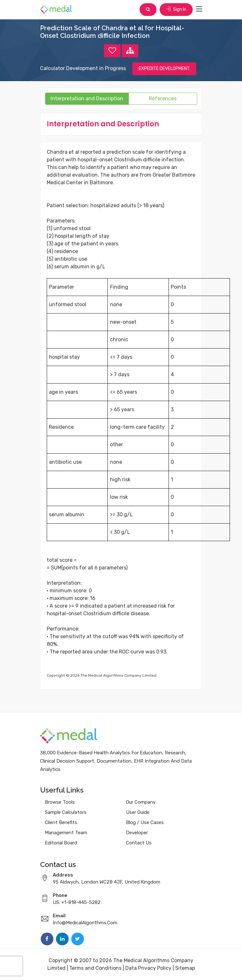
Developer (137, 833)
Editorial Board (61, 843)
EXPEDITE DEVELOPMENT (164, 69)
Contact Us (139, 843)
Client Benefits (61, 822)
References (163, 99)
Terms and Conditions (95, 968)
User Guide (138, 812)
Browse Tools (60, 802)
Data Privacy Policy (148, 968)
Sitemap (185, 968)
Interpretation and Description (87, 99)
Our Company (141, 802)
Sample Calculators (66, 812)
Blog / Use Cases (145, 822)
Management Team (66, 833)
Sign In (176, 9)
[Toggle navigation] (199, 9)
